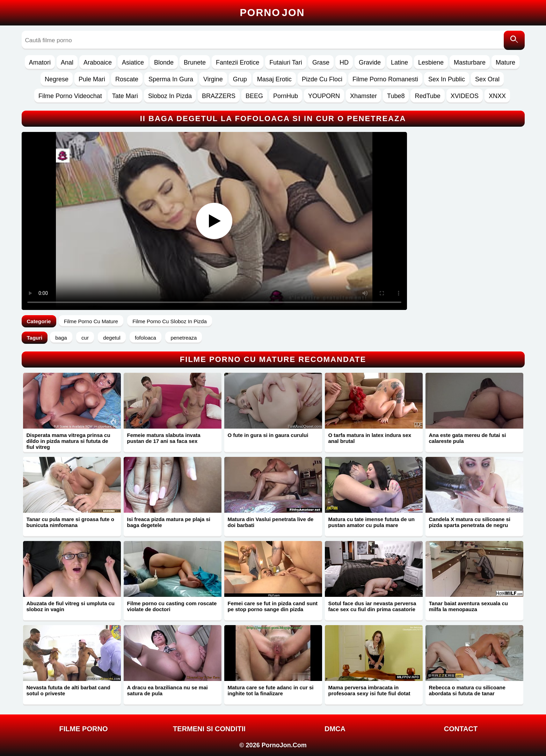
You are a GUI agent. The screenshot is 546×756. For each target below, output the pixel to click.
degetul (112, 338)
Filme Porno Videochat (70, 96)
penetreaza (184, 338)
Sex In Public (447, 79)
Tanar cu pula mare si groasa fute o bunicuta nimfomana (70, 522)
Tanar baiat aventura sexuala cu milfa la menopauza (469, 606)
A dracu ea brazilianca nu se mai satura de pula (168, 690)
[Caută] (514, 40)
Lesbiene (431, 62)
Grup (240, 79)
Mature (505, 62)
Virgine (213, 79)
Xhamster (363, 96)
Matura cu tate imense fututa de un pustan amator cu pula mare (372, 522)
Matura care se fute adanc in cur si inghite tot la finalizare (271, 690)
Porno (272, 13)
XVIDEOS (465, 96)
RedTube (427, 96)
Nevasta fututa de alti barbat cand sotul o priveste (68, 690)
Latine (399, 62)
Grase (321, 62)
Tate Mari (125, 96)
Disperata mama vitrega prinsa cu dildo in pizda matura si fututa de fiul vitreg (68, 441)
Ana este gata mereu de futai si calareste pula (468, 438)
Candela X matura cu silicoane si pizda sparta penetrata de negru (470, 522)
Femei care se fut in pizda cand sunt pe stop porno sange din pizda (273, 606)
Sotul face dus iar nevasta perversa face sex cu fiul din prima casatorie (372, 606)
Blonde (164, 62)
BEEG (254, 96)
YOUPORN (324, 96)
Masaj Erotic (274, 79)
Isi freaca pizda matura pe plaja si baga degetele (169, 522)
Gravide (370, 62)
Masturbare (470, 62)
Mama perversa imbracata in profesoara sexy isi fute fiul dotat (369, 690)
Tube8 (396, 96)
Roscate (127, 79)
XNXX (497, 96)
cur (85, 338)
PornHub (286, 96)
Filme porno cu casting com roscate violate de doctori (172, 606)
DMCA (335, 729)
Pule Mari (92, 79)
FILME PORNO (84, 729)
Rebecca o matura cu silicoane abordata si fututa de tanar (467, 690)
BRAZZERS (219, 96)
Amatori (40, 62)
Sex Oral (487, 79)
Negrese (57, 79)
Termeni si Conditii (209, 729)
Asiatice (133, 62)
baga (61, 338)
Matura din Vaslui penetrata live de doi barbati (271, 522)
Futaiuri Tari (286, 62)
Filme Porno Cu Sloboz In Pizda (170, 321)
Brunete (195, 62)
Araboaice (98, 62)
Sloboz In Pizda (170, 96)
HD (344, 62)
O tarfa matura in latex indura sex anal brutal (370, 438)
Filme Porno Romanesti (385, 79)
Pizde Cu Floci (322, 79)
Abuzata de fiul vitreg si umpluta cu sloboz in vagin (71, 606)
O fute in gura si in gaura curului (268, 435)
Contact (461, 729)
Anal (67, 62)
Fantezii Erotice (238, 62)
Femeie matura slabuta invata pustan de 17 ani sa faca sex (164, 438)
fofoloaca (145, 338)
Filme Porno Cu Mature (91, 321)
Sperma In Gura (171, 79)
